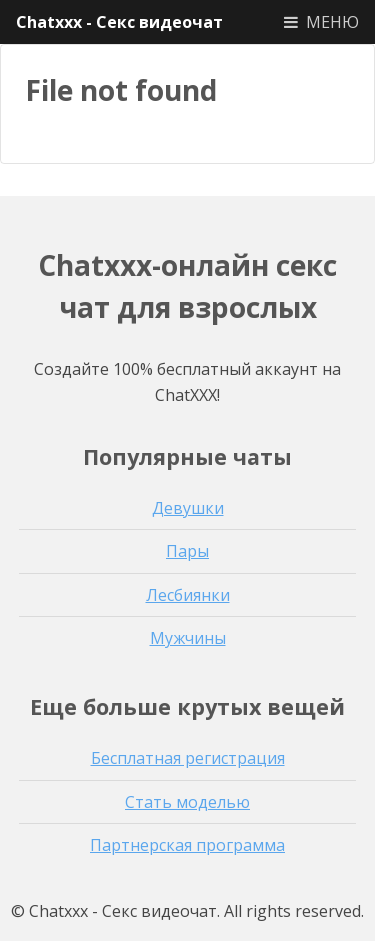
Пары (187, 551)
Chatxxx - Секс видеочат (119, 22)
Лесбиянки (188, 595)
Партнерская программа (187, 845)
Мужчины (188, 638)
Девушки (188, 508)
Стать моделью (187, 802)
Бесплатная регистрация (188, 758)
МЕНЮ (332, 22)
